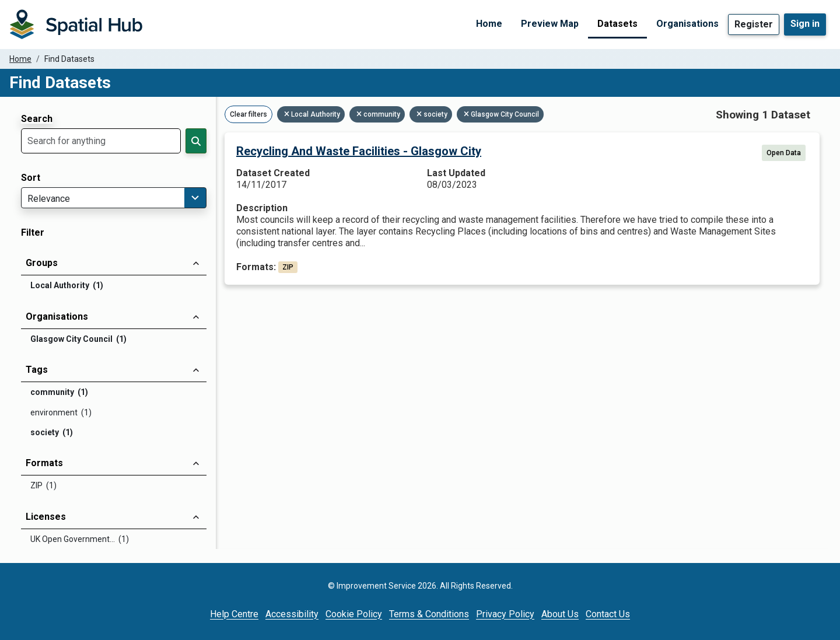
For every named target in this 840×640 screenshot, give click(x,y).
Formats (44, 463)
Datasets (617, 24)
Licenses (46, 517)
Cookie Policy (354, 614)
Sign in (805, 24)
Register (754, 24)
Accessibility (292, 614)
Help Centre (234, 614)
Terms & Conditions (429, 614)
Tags (37, 370)
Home (489, 24)
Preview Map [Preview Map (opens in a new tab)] (550, 24)
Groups (42, 263)
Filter (33, 233)
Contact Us (608, 614)
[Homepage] (76, 25)
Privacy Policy (505, 614)
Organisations (687, 24)
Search (37, 119)
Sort (31, 178)
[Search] (196, 141)
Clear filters (249, 114)
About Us (560, 614)
